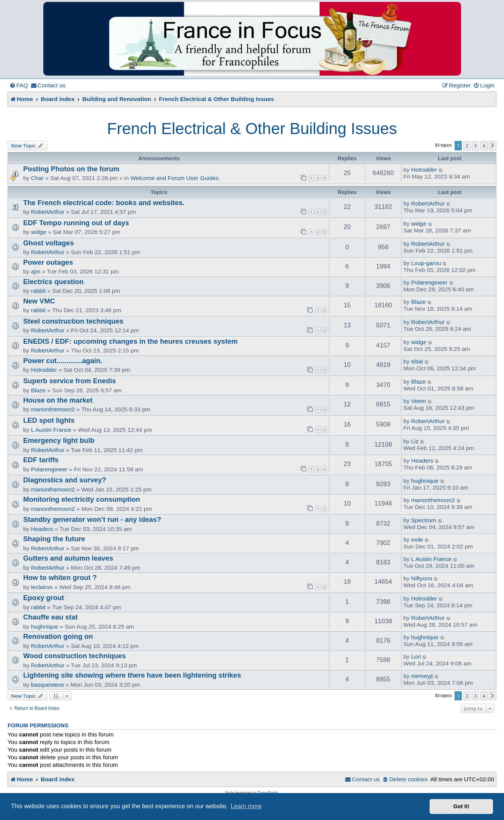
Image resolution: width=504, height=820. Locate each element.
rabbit (39, 291)
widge (39, 232)
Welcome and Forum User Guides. (175, 178)
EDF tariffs (41, 460)
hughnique (425, 481)
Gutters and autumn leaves (68, 558)
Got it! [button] (461, 806)
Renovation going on (58, 636)
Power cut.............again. (63, 361)
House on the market (58, 400)
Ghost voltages (48, 243)
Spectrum (424, 520)
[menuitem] (19, 85)
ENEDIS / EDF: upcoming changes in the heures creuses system (130, 341)
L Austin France (51, 430)
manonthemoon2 (53, 409)
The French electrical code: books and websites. (104, 203)
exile (417, 540)
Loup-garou (426, 263)
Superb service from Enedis (70, 381)
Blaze (419, 302)
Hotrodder (424, 170)
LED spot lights (49, 420)
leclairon (42, 587)
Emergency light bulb (59, 440)
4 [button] (484, 145)
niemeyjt (422, 676)
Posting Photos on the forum (71, 169)
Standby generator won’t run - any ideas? (92, 519)
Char (37, 178)
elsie (417, 361)
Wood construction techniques (75, 656)
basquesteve (48, 685)
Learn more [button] (246, 806)
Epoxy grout (44, 598)
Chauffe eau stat (51, 617)
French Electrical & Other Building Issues (252, 129)
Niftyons (422, 578)
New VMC (39, 301)
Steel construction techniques (73, 321)
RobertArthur (48, 212)
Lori (416, 656)
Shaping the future (54, 539)
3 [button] (475, 145)
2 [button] (467, 145)
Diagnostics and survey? (65, 480)
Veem (419, 401)
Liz (415, 441)
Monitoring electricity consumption (82, 499)
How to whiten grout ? (60, 577)
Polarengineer (430, 282)
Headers (422, 461)
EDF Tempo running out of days (76, 223)
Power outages (48, 262)
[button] (493, 145)
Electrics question (53, 282)
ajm (36, 271)
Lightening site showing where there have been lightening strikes (132, 675)
